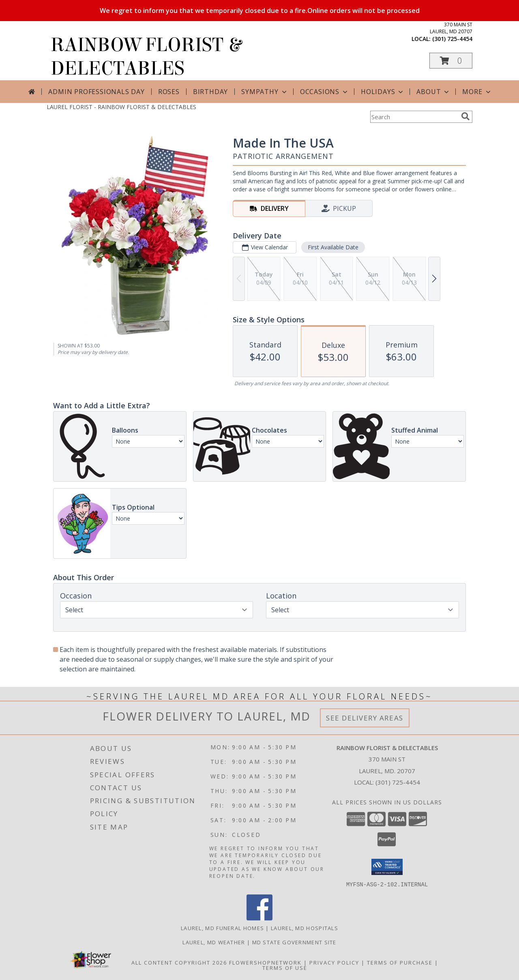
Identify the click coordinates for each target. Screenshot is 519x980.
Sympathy (265, 92)
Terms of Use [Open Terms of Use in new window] (285, 967)
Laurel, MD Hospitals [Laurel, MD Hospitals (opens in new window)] (305, 928)
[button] (451, 61)
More (477, 92)
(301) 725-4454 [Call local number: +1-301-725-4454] (452, 39)
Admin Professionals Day (96, 92)
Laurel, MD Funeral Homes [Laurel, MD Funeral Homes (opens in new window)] (222, 928)
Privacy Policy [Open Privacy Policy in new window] (334, 962)
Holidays (383, 92)
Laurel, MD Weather (214, 942)
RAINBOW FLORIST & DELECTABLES (146, 57)
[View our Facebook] (259, 918)
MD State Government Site (294, 942)
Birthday (210, 92)
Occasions (325, 92)
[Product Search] (414, 117)
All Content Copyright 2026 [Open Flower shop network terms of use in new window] (179, 962)
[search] (465, 116)
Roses (169, 92)
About (433, 92)
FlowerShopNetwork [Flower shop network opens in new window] (265, 962)
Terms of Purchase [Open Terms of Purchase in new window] (400, 962)
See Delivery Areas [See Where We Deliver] (365, 718)
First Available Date (333, 247)
